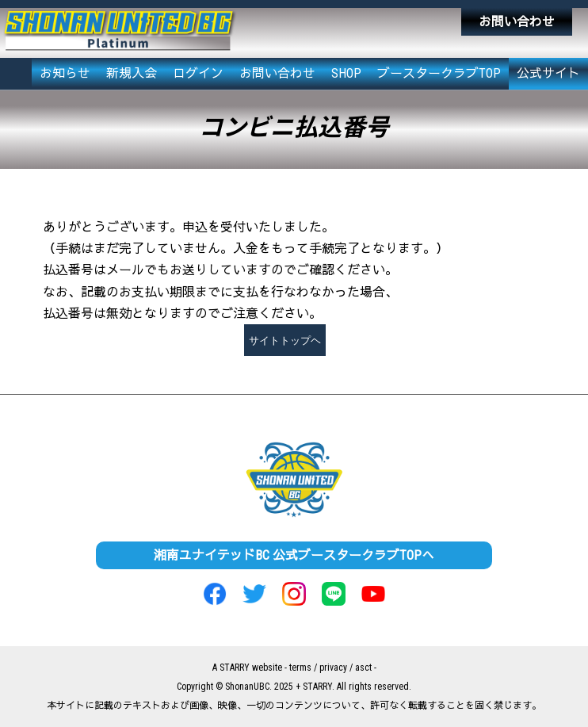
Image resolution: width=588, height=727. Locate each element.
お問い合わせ (517, 22)
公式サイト (548, 73)
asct (363, 668)
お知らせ (65, 73)
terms (300, 668)
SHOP (346, 73)
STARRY (235, 668)
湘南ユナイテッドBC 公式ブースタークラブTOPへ (294, 555)
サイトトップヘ (285, 341)
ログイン (198, 73)
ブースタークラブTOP (439, 73)
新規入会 (132, 73)
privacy (333, 668)
